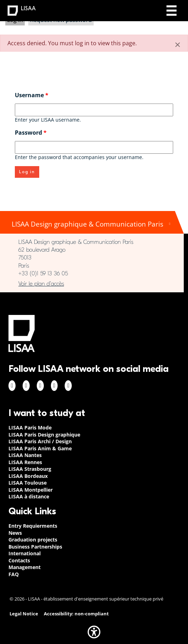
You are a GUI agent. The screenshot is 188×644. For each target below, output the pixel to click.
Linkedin (40, 386)
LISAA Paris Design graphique (44, 435)
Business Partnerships (35, 547)
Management (25, 567)
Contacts (19, 560)
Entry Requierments (33, 526)
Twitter (54, 386)
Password (31, 133)
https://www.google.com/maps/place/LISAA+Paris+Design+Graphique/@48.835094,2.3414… (92, 284)
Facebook (12, 386)
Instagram (26, 386)
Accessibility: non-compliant (76, 614)
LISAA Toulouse (28, 483)
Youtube (68, 386)
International (25, 553)
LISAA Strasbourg (30, 469)
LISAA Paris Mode (30, 428)
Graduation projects (33, 540)
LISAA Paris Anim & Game (40, 448)
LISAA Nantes (25, 455)
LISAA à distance (29, 496)
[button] (94, 632)
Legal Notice (24, 614)
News (15, 533)
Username (32, 95)
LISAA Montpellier (31, 490)
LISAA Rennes (25, 462)
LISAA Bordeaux (28, 476)
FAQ (14, 574)
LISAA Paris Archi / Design (40, 441)
